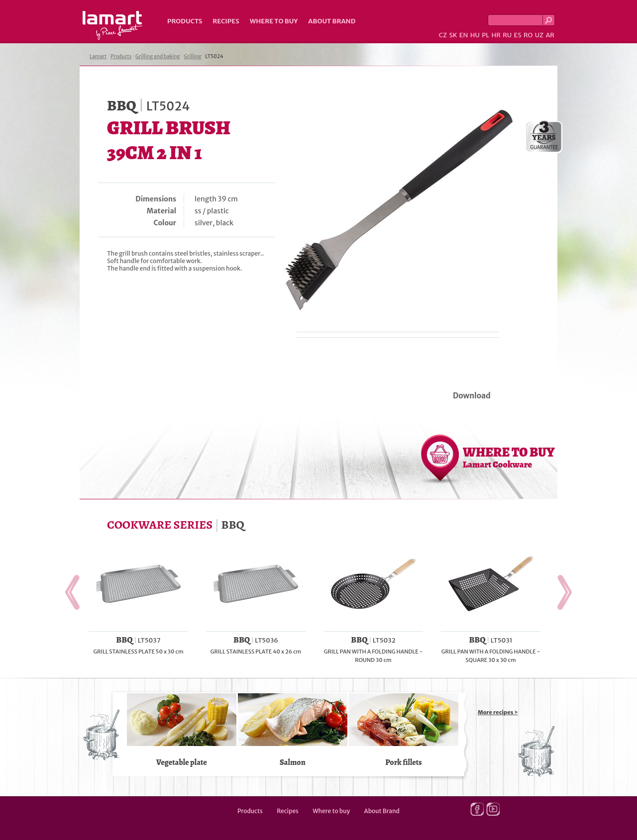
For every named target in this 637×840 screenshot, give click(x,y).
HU (475, 35)
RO (528, 35)
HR (496, 35)
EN (464, 35)
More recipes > (498, 712)
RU (507, 35)
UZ (539, 35)
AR (550, 35)
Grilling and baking (158, 56)
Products (185, 21)
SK (453, 35)
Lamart (113, 25)
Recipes (226, 21)
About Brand (332, 21)
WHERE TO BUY (509, 457)
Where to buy (274, 21)
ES (518, 35)
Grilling (192, 56)
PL (485, 35)
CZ (443, 35)
